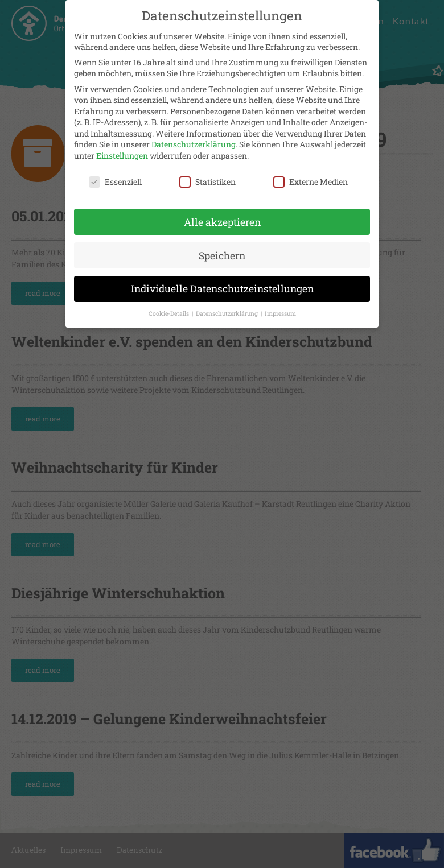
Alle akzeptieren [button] (222, 218)
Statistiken (207, 177)
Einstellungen (122, 151)
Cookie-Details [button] (170, 309)
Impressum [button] (280, 309)
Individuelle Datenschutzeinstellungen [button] (222, 285)
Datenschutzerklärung (194, 140)
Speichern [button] (222, 251)
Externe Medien (311, 177)
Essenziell (115, 177)
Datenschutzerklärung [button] (228, 309)
